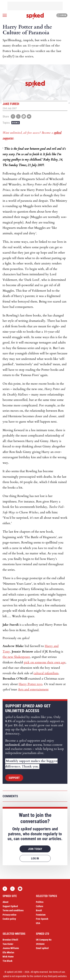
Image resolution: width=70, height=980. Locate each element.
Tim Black (8, 961)
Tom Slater (8, 944)
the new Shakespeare (16, 657)
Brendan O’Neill (10, 940)
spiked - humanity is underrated (35, 16)
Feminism (41, 915)
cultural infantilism (46, 673)
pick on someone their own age (45, 662)
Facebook (5, 889)
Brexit (39, 910)
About (5, 902)
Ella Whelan (8, 952)
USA (38, 923)
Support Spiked (10, 906)
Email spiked (42, 948)
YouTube (20, 889)
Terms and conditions (13, 910)
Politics (40, 902)
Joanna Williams (11, 948)
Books (16, 123)
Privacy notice (10, 915)
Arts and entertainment (33, 689)
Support (14, 778)
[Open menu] (5, 15)
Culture (40, 906)
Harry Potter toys (31, 684)
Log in (61, 15)
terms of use (59, 972)
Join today (35, 849)
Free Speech (42, 919)
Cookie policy (9, 919)
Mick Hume (8, 957)
